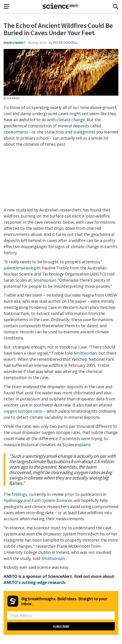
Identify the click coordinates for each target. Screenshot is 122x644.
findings (19, 494)
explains (83, 445)
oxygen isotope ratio (23, 411)
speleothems (16, 132)
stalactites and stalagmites (70, 132)
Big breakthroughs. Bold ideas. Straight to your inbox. (64, 601)
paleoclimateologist (22, 268)
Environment (14, 43)
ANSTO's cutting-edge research (34, 582)
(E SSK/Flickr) (12, 98)
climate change (71, 120)
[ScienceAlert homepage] (61, 6)
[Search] (116, 6)
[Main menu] (8, 6)
